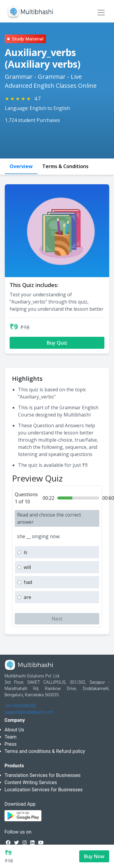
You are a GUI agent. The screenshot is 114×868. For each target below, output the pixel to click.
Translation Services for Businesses (42, 775)
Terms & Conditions (65, 166)
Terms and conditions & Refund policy (45, 751)
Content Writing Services (31, 782)
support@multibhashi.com (29, 712)
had (28, 582)
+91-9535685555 (20, 706)
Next (57, 619)
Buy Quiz (57, 343)
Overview (21, 166)
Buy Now (94, 856)
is (25, 552)
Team (10, 737)
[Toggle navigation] (101, 13)
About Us (14, 730)
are (27, 597)
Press (10, 744)
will (27, 567)
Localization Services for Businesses (43, 790)
